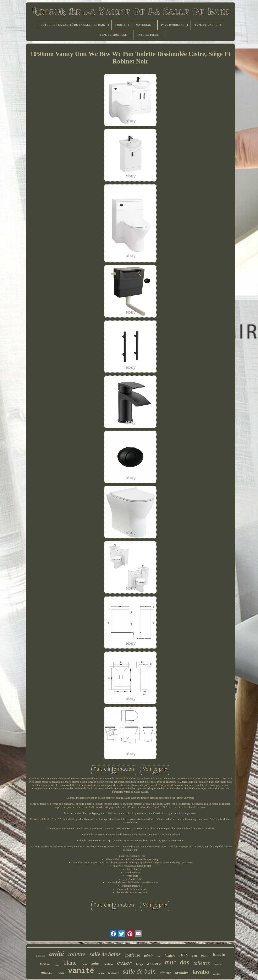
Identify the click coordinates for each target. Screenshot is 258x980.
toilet (101, 973)
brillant (113, 973)
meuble (217, 974)
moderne (40, 956)
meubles (108, 964)
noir (159, 956)
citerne (165, 973)
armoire (182, 973)
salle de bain (139, 971)
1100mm (45, 964)
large (139, 964)
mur (170, 962)
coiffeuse (133, 955)
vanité (81, 971)
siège (57, 965)
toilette (77, 954)
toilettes (202, 963)
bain (61, 973)
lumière (170, 956)
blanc (70, 963)
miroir (148, 956)
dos (185, 962)
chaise (84, 964)
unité (56, 954)
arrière (154, 963)
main (205, 955)
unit (194, 956)
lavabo (201, 972)
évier (125, 963)
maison (47, 973)
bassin (219, 955)
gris (183, 954)
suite (95, 964)
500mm (218, 964)
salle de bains (105, 954)
